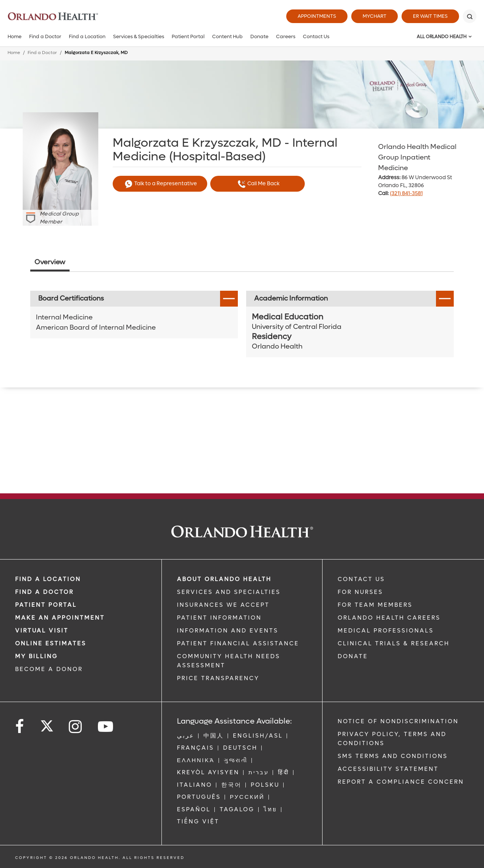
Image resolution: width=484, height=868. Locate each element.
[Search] (470, 16)
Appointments (317, 16)
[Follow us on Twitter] (47, 724)
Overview (50, 262)
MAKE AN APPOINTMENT (60, 618)
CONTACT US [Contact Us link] (361, 579)
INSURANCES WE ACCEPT (223, 605)
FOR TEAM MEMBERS (375, 605)
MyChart (375, 16)
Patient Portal (188, 36)
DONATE (353, 656)
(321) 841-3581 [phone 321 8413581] (406, 193)
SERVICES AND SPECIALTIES (229, 592)
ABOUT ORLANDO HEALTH (224, 579)
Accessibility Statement (388, 769)
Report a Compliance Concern (401, 782)
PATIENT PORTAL (46, 605)
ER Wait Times (430, 16)
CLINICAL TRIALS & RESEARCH (394, 643)
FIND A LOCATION (48, 579)
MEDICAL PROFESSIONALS (386, 631)
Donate (259, 36)
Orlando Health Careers (389, 618)
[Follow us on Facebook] (20, 727)
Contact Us (316, 36)
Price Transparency (218, 678)
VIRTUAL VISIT (42, 631)
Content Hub (227, 36)
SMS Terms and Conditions (393, 756)
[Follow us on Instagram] (76, 727)
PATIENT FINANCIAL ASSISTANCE (238, 643)
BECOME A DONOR (49, 669)
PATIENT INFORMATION (219, 618)
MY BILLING (36, 656)
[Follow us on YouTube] (106, 727)
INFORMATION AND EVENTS (228, 631)
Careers (286, 36)
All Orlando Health (442, 37)
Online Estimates (51, 643)
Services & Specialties (139, 36)
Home (15, 36)
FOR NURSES (360, 592)
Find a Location (87, 36)
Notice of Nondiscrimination (398, 721)
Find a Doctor (45, 36)
